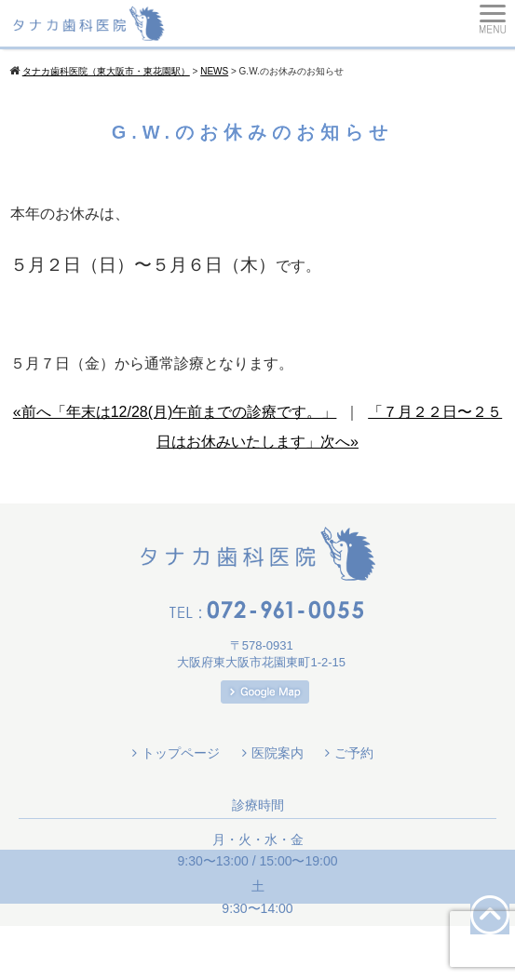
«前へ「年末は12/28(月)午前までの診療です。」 (175, 412)
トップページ (181, 753)
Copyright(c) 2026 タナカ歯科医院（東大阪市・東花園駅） (257, 953)
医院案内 (278, 753)
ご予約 (354, 753)
